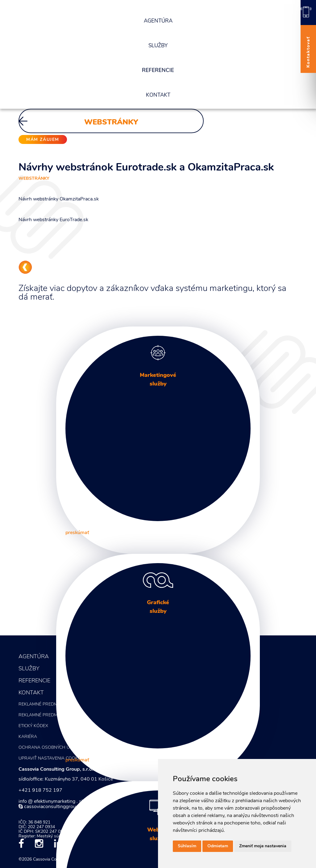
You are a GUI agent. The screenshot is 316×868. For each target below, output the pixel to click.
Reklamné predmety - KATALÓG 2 (56, 715)
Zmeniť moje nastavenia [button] (263, 846)
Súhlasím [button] (187, 846)
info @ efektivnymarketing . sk (51, 802)
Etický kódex (33, 726)
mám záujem (43, 140)
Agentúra (158, 21)
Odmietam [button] (218, 846)
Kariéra (28, 737)
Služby (158, 46)
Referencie (158, 71)
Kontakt (158, 95)
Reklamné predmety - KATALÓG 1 (56, 704)
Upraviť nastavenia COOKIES (51, 758)
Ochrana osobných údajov (51, 748)
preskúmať (77, 533)
